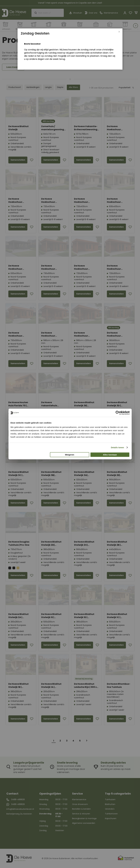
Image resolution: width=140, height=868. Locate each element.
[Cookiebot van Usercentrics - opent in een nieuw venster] (118, 413)
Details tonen (117, 447)
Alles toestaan (110, 455)
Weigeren (70, 455)
